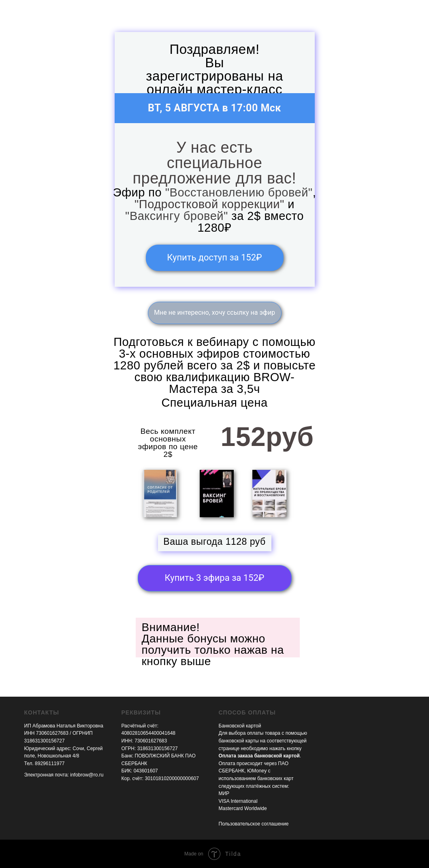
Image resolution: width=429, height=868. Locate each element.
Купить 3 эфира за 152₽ (215, 578)
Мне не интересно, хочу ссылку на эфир (214, 312)
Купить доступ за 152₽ (214, 257)
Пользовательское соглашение (254, 824)
